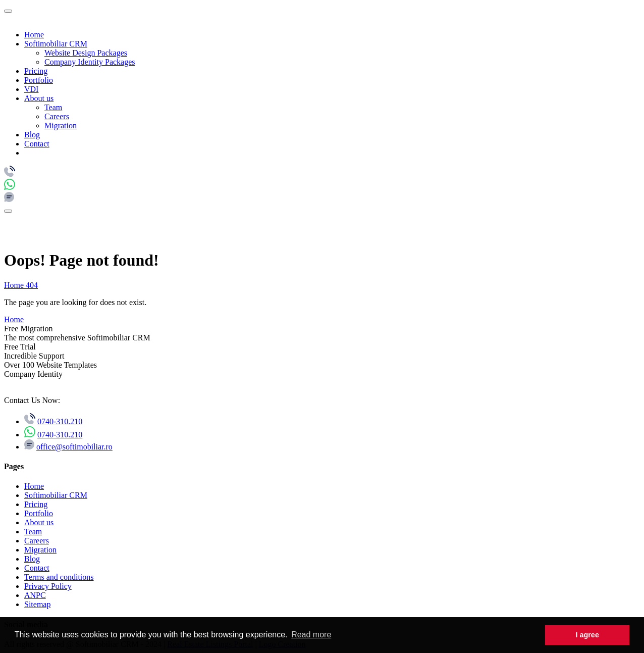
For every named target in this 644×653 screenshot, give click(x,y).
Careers (57, 116)
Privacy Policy (48, 586)
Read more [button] (311, 635)
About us (39, 98)
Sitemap (37, 604)
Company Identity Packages (90, 62)
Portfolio (39, 80)
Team (53, 107)
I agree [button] (587, 635)
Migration (61, 125)
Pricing (36, 71)
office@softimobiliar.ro (74, 447)
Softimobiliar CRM (56, 44)
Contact (37, 144)
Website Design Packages (86, 53)
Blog (32, 135)
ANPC (35, 595)
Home (34, 35)
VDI (31, 89)
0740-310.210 (60, 421)
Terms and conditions (59, 577)
